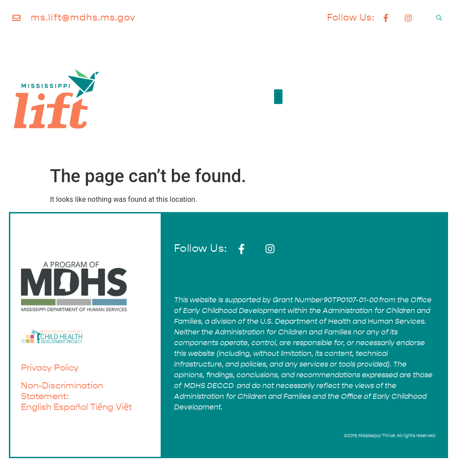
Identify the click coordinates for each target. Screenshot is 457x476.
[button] (439, 18)
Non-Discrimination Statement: (62, 391)
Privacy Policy (50, 368)
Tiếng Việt (111, 407)
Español (71, 407)
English (36, 407)
